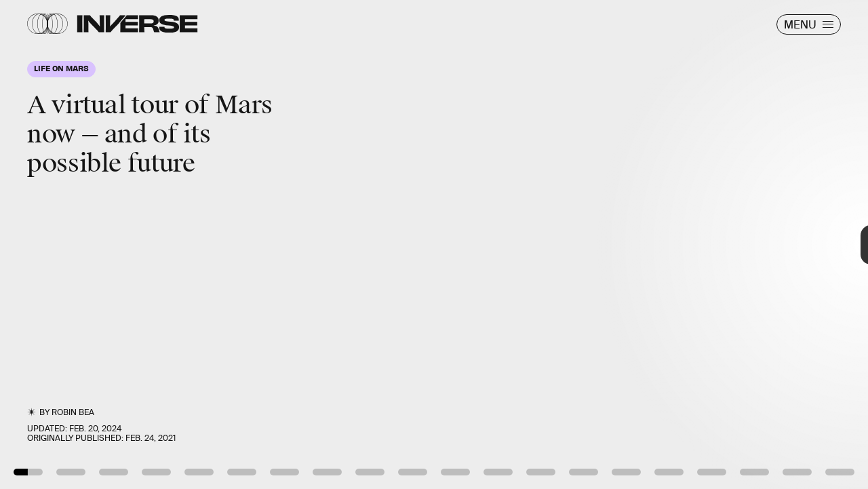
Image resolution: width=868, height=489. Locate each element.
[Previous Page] (143, 244)
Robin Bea (73, 412)
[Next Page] (577, 244)
